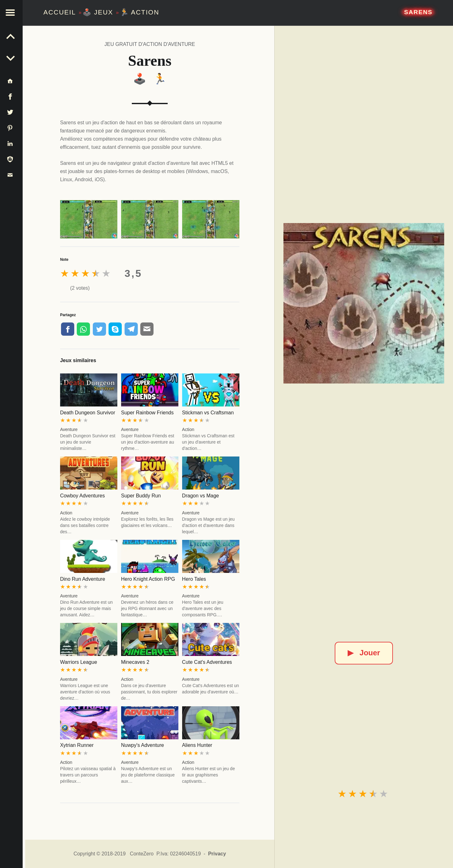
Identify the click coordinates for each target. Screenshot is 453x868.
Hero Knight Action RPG (148, 579)
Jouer (364, 653)
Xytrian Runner (77, 745)
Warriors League (79, 662)
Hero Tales (194, 579)
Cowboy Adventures (82, 496)
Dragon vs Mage (201, 496)
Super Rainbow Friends (147, 413)
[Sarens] (364, 303)
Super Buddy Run (141, 496)
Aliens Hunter (197, 745)
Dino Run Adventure (83, 579)
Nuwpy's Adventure (143, 745)
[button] (13, 13)
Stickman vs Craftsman (208, 413)
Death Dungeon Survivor (88, 413)
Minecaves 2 (135, 662)
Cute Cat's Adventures (207, 662)
